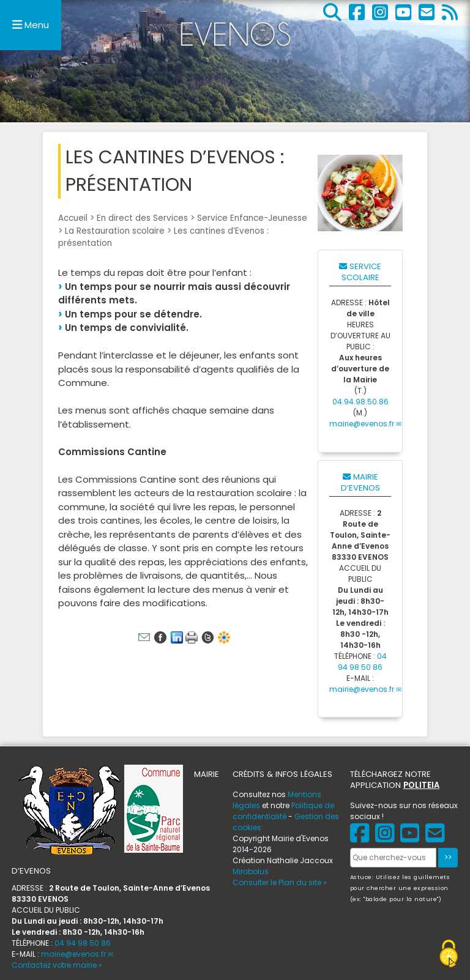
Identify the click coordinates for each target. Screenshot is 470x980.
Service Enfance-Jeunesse (252, 218)
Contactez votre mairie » (57, 965)
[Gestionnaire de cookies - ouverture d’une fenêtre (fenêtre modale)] (449, 955)
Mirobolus (251, 871)
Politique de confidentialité (283, 811)
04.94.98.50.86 (360, 402)
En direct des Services (142, 218)
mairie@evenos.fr (362, 424)
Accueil (73, 218)
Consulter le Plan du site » (280, 882)
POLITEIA (421, 785)
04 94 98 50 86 (362, 662)
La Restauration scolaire (115, 231)
